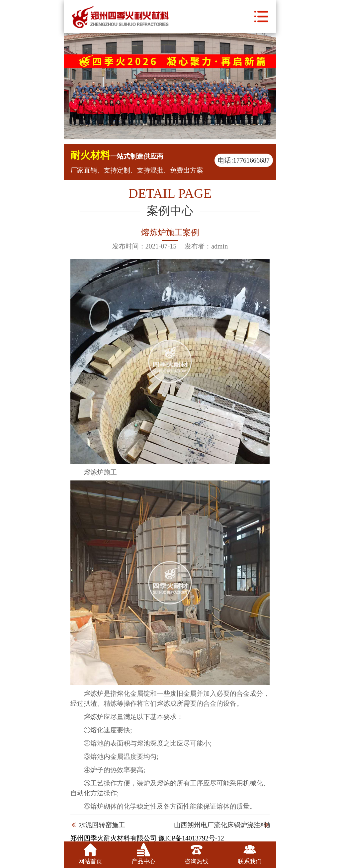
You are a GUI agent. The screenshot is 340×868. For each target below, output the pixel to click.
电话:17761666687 (244, 160)
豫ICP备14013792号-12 (191, 838)
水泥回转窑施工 (102, 825)
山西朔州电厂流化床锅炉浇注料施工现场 (234, 825)
